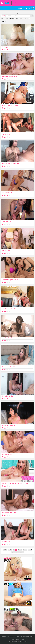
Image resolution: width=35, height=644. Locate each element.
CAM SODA (22, 636)
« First (5, 550)
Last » (21, 552)
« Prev (10, 550)
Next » (16, 552)
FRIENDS (17, 636)
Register (20, 9)
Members (9, 16)
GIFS (4, 16)
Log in (29, 9)
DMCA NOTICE (30, 636)
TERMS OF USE (6, 638)
